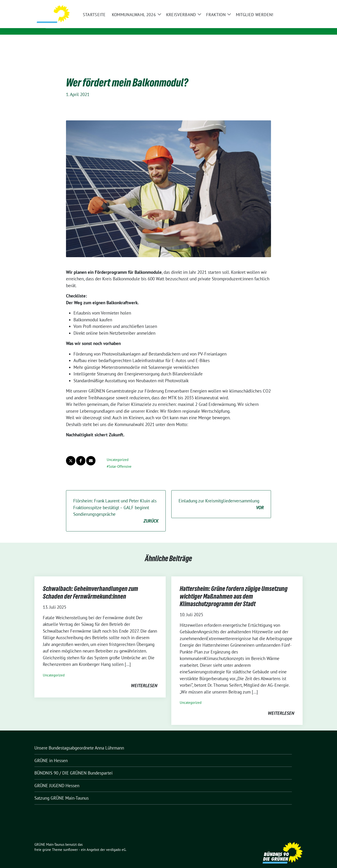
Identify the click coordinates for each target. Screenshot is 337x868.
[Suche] (288, 5)
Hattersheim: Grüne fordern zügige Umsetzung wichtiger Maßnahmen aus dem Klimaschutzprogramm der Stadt (234, 589)
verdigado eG (116, 842)
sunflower (71, 842)
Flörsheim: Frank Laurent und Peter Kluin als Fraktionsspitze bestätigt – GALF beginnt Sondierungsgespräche (116, 504)
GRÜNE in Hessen (51, 753)
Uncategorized (118, 452)
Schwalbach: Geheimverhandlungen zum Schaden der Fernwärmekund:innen (90, 585)
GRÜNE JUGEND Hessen (57, 778)
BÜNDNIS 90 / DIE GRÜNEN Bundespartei (73, 766)
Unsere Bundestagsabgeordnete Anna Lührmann (79, 741)
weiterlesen (144, 678)
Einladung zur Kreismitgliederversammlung (221, 497)
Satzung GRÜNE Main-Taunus (62, 791)
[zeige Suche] (294, 5)
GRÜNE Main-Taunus (98, 22)
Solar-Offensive (120, 459)
